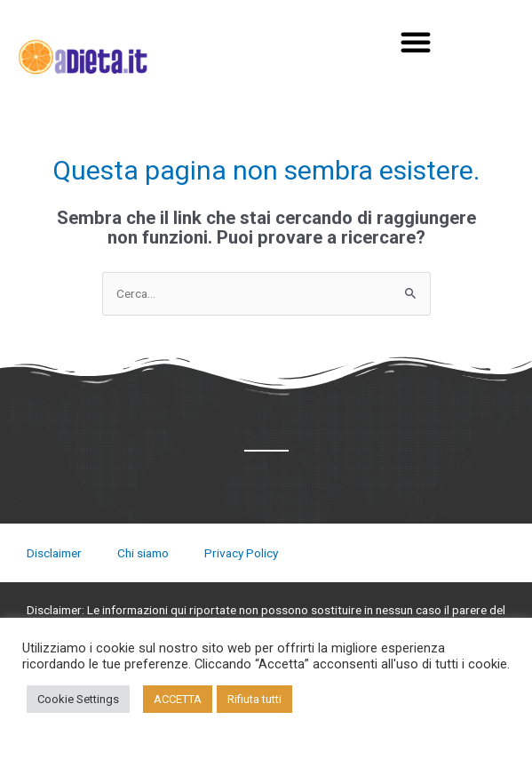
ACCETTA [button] (178, 699)
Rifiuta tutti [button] (254, 699)
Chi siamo (143, 553)
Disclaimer (54, 553)
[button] (416, 42)
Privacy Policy (241, 553)
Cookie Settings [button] (78, 699)
